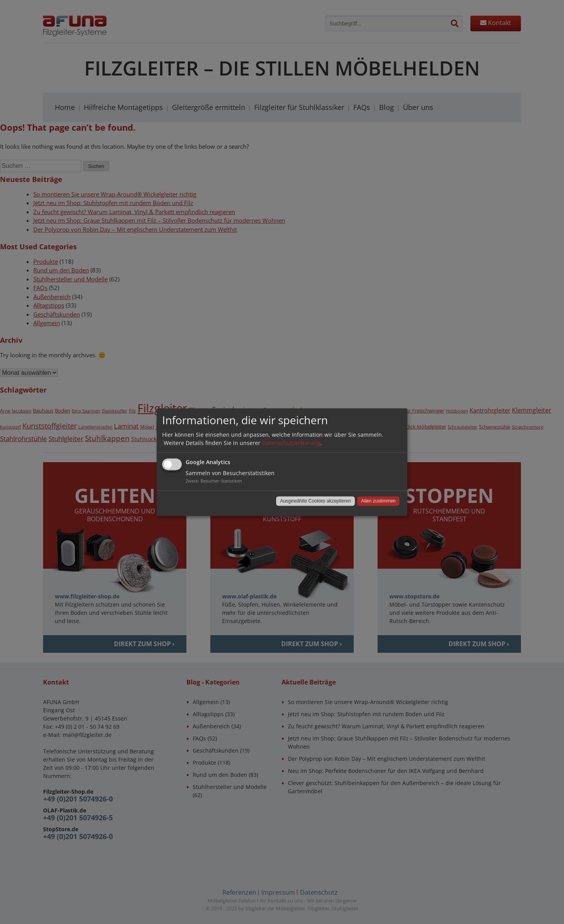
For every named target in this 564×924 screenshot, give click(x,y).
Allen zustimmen (378, 501)
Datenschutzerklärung (291, 443)
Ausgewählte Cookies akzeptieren (315, 501)
